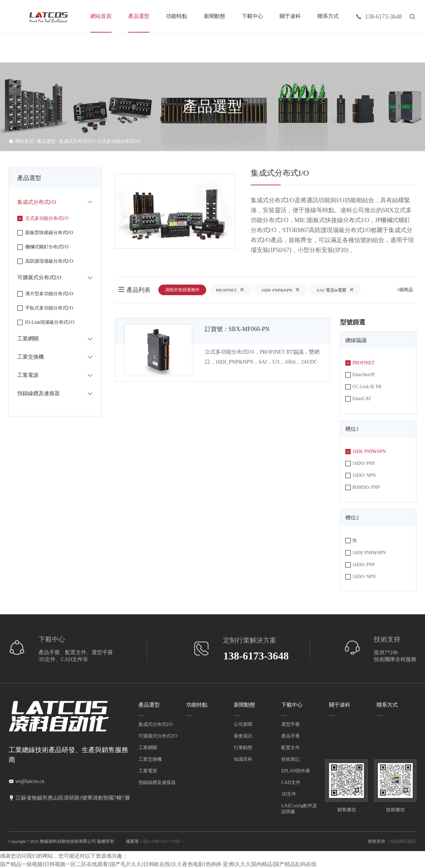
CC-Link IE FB (363, 387)
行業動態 (243, 748)
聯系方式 (328, 16)
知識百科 (243, 759)
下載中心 (252, 16)
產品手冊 (291, 736)
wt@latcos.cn (30, 781)
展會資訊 (243, 736)
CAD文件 (291, 782)
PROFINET (230, 290)
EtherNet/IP (360, 375)
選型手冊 (291, 724)
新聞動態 (214, 16)
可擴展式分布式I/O (158, 736)
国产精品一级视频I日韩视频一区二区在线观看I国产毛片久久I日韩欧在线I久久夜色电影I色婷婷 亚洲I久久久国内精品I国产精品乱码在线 (158, 864)
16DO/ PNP (360, 464)
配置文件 (291, 748)
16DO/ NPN (360, 476)
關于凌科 (290, 16)
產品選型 (139, 16)
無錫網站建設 (403, 841)
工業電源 (148, 771)
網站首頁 (101, 16)
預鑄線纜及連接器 (157, 782)
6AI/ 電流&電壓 (336, 290)
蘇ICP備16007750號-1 (163, 841)
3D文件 (289, 794)
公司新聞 (243, 724)
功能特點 (177, 16)
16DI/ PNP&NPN (281, 290)
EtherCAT (358, 399)
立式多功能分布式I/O (119, 141)
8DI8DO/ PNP (362, 487)
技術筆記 (291, 759)
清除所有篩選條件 (182, 290)
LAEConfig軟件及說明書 (299, 809)
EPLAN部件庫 (296, 771)
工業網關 (148, 748)
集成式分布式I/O (76, 141)
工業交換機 (150, 759)
